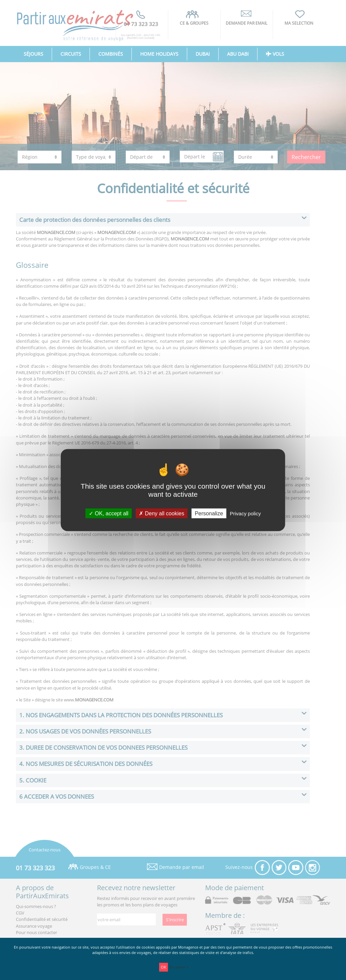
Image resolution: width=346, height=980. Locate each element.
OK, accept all (109, 513)
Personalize (209, 513)
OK (164, 967)
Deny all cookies (162, 513)
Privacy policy (245, 513)
